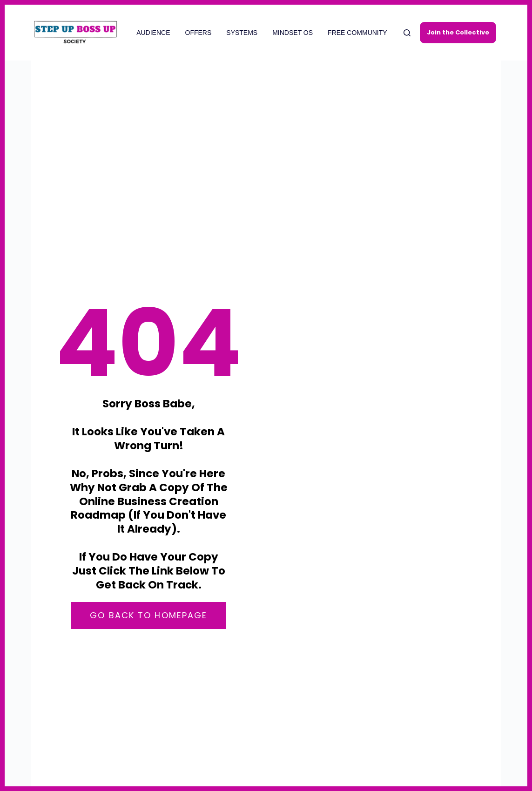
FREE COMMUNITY (357, 33)
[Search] (407, 33)
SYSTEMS (242, 33)
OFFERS (199, 33)
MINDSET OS (293, 33)
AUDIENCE (153, 33)
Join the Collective (458, 32)
